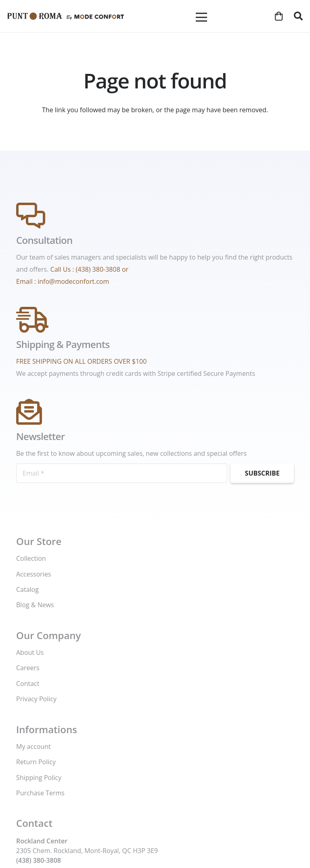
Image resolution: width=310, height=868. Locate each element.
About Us (30, 652)
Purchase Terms (40, 793)
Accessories (34, 574)
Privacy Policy (36, 699)
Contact (28, 683)
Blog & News (35, 605)
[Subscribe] (262, 473)
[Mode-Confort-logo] (66, 16)
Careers (28, 668)
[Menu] (201, 17)
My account (34, 746)
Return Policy (36, 762)
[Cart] (279, 16)
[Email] (122, 473)
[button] (298, 16)
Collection (31, 558)
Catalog (27, 589)
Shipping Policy (39, 778)
